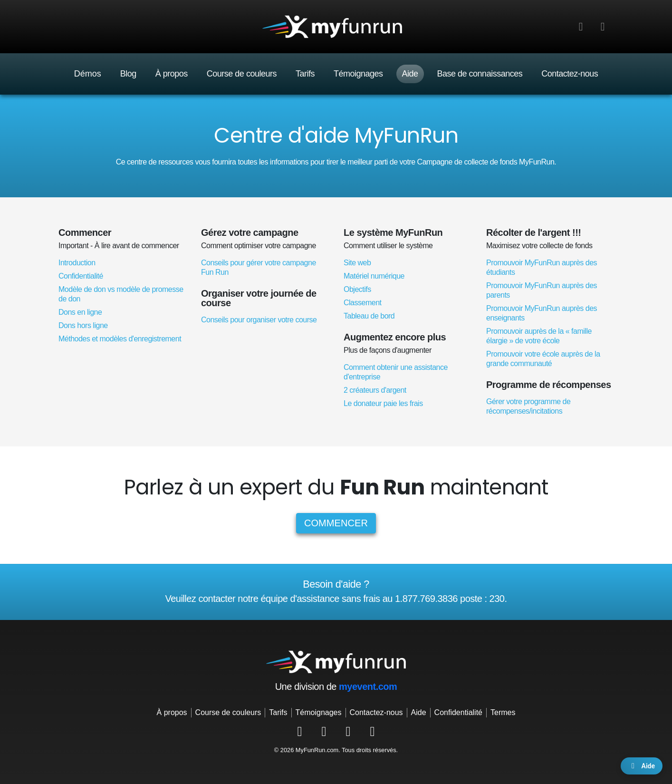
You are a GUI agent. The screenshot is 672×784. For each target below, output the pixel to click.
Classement (362, 303)
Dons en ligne (80, 312)
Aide (410, 74)
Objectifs (357, 289)
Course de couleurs (242, 74)
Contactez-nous (570, 74)
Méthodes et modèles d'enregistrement (120, 339)
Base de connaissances (480, 74)
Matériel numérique (374, 276)
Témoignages (358, 74)
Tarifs (305, 74)
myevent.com (368, 687)
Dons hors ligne (83, 325)
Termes (503, 712)
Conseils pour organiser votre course (259, 320)
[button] (603, 27)
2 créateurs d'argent (375, 390)
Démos (88, 74)
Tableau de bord (369, 316)
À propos (172, 74)
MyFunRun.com (317, 750)
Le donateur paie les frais (383, 403)
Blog (128, 74)
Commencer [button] (336, 523)
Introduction (77, 263)
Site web (357, 263)
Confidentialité (81, 276)
